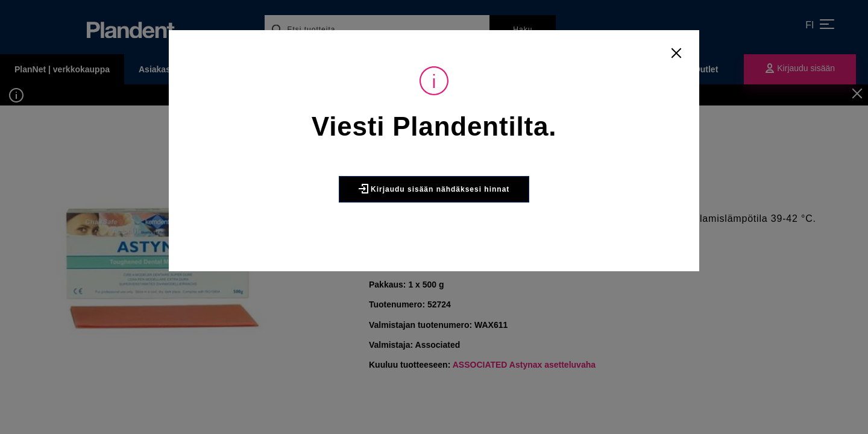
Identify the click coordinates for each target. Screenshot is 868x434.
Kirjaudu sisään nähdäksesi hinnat (434, 189)
